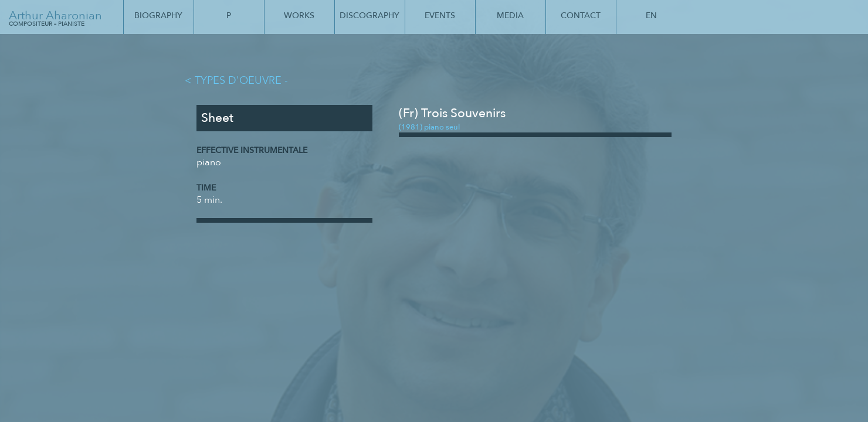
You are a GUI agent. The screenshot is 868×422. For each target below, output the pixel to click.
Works (299, 16)
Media (510, 16)
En (651, 16)
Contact (581, 16)
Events (440, 16)
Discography (369, 16)
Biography (158, 16)
